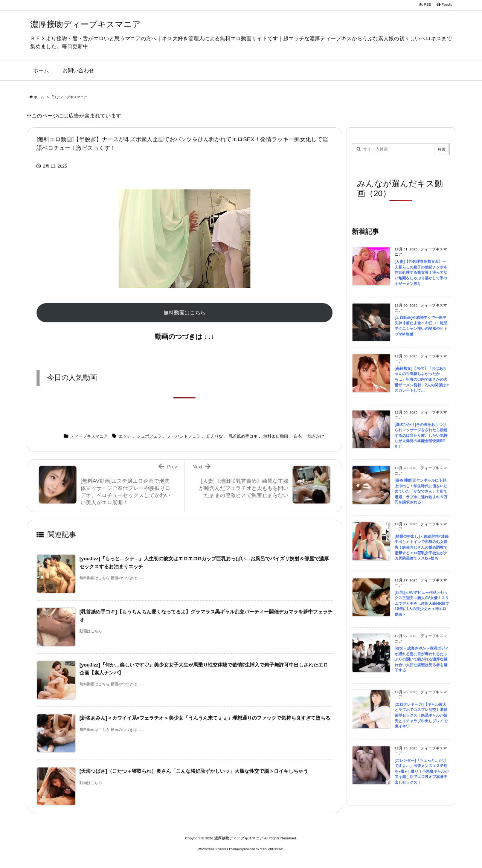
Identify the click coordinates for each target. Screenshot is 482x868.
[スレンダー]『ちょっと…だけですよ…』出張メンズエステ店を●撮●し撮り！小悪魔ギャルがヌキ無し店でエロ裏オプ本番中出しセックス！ (422, 771)
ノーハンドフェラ (184, 436)
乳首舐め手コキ (243, 436)
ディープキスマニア (72, 97)
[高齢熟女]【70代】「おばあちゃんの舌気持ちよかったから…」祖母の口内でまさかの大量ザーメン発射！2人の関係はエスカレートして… (422, 379)
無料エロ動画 (276, 436)
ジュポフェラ (149, 436)
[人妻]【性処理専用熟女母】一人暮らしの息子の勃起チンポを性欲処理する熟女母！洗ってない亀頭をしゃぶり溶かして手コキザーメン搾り (421, 272)
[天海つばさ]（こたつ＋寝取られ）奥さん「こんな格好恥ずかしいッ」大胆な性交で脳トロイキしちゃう (194, 771)
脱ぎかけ (316, 436)
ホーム (39, 97)
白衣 (298, 436)
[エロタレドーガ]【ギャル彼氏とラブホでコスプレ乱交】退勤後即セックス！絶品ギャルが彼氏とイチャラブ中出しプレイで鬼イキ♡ (421, 715)
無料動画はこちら (185, 313)
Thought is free (272, 849)
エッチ (125, 436)
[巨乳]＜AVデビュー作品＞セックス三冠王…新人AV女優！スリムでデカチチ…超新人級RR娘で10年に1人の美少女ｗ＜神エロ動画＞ (422, 603)
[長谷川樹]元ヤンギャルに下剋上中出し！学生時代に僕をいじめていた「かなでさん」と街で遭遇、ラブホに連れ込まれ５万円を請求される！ (421, 491)
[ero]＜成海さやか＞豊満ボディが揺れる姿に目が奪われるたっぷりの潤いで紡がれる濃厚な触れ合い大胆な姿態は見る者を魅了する (422, 659)
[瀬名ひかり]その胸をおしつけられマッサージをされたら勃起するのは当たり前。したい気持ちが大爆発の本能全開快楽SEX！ (421, 436)
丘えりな (215, 436)
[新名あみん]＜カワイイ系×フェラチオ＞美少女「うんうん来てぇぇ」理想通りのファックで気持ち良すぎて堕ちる (205, 718)
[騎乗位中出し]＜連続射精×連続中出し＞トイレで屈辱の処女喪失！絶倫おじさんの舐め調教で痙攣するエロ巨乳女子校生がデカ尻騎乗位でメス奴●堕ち (422, 547)
